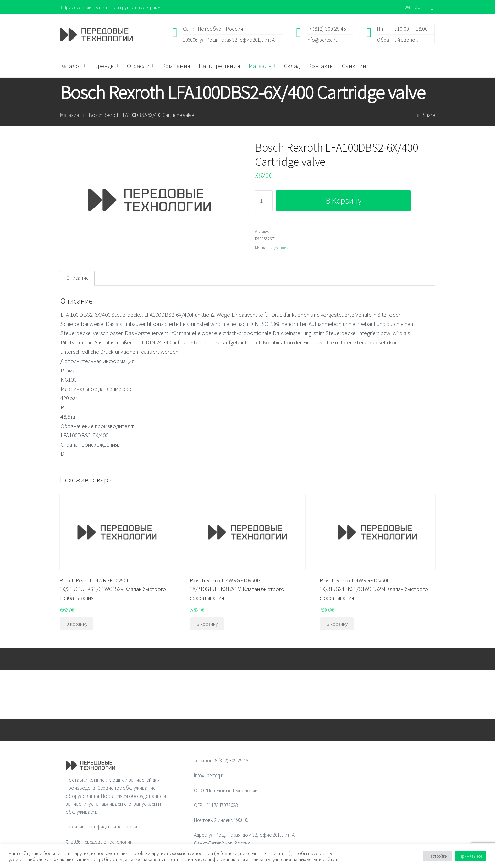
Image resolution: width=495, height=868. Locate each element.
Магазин (70, 116)
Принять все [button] (471, 856)
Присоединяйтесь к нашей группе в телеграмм (113, 7)
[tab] (77, 278)
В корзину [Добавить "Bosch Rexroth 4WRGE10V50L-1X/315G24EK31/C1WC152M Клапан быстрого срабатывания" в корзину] (337, 625)
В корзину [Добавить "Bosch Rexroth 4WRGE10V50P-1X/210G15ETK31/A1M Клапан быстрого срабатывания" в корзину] (207, 625)
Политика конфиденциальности (101, 827)
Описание (77, 279)
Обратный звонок (397, 40)
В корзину (344, 201)
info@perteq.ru (322, 40)
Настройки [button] (438, 856)
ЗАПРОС (412, 7)
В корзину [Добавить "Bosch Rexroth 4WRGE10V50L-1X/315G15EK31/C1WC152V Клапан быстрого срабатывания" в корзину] (77, 625)
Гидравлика (280, 248)
